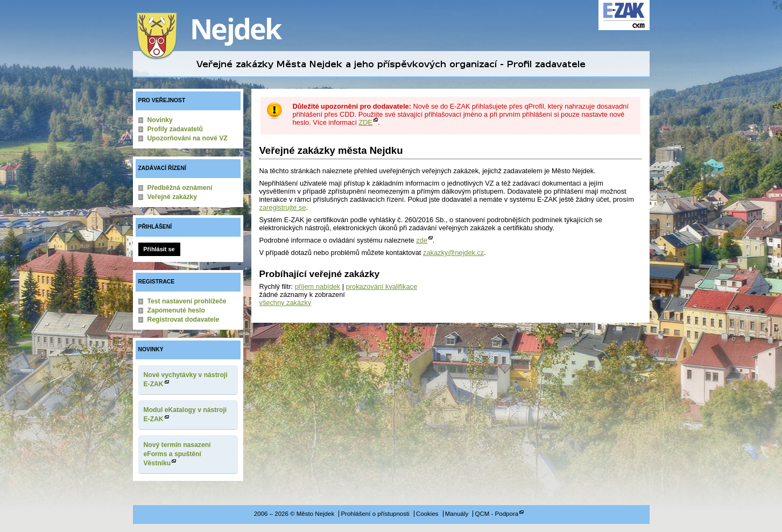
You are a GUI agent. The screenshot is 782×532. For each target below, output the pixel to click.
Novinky (160, 120)
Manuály (457, 514)
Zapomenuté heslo (176, 310)
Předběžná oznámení (180, 188)
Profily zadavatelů (175, 129)
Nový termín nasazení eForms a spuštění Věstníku (177, 454)
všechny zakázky (286, 303)
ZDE (366, 122)
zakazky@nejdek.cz (453, 253)
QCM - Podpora (497, 514)
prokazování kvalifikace (382, 286)
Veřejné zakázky (172, 197)
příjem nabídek (318, 286)
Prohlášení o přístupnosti (375, 514)
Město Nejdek (216, 36)
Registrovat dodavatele (184, 320)
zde (422, 240)
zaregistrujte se (283, 207)
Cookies (427, 514)
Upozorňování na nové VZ (188, 138)
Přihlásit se (159, 249)
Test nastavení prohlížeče (187, 301)
